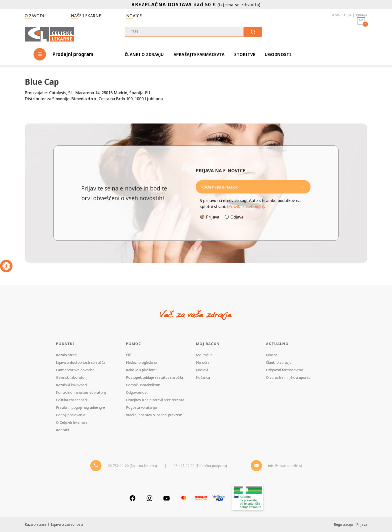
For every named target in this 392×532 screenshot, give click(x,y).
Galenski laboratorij (72, 377)
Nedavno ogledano (141, 362)
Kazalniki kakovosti (71, 385)
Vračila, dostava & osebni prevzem (154, 415)
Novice (134, 16)
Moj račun (204, 355)
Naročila (203, 362)
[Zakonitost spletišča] (248, 498)
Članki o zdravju (144, 54)
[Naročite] (253, 187)
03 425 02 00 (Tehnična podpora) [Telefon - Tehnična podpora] (200, 466)
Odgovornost (137, 392)
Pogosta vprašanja (141, 407)
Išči (129, 355)
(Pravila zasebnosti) (246, 206)
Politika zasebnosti (71, 400)
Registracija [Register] (343, 524)
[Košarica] (361, 34)
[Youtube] (166, 498)
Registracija (341, 15)
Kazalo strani (67, 355)
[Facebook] (132, 498)
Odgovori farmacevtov (284, 370)
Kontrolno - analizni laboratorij (81, 392)
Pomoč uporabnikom (143, 385)
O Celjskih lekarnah (71, 422)
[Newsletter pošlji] (303, 187)
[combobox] (193, 32)
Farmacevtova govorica (75, 370)
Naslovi (202, 370)
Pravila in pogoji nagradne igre (80, 407)
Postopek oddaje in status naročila (154, 377)
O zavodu (35, 16)
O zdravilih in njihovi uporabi (289, 377)
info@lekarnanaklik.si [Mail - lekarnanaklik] (285, 466)
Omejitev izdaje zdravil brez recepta (155, 400)
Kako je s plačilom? (142, 370)
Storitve (245, 54)
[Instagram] (149, 498)
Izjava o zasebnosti (67, 524)
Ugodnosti (278, 54)
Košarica (203, 377)
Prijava (362, 15)
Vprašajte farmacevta (199, 54)
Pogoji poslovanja (71, 415)
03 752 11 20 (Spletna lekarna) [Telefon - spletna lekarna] (132, 466)
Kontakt (63, 430)
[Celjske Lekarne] (49, 33)
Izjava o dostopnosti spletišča (81, 362)
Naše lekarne (86, 16)
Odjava (237, 217)
